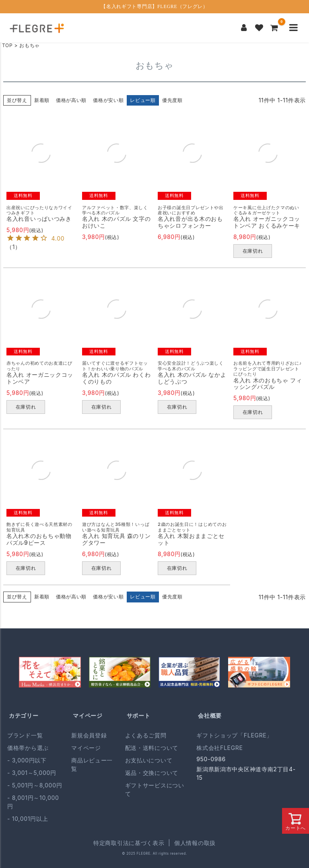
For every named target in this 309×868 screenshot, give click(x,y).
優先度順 (172, 100)
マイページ (88, 715)
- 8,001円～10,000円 (33, 802)
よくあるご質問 (146, 735)
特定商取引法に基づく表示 (129, 843)
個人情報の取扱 (195, 843)
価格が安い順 (108, 100)
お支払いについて (149, 760)
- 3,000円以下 (27, 760)
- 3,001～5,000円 (32, 773)
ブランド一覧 (25, 735)
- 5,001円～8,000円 (35, 785)
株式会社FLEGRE (219, 748)
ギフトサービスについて (155, 789)
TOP (7, 45)
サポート (139, 715)
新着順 (42, 100)
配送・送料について (152, 748)
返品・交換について (152, 773)
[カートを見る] (274, 28)
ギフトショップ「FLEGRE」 (234, 735)
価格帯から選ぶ (28, 748)
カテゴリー (24, 715)
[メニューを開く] (294, 28)
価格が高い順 (71, 100)
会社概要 (210, 715)
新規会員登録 (89, 735)
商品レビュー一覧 (92, 764)
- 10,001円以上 (28, 819)
